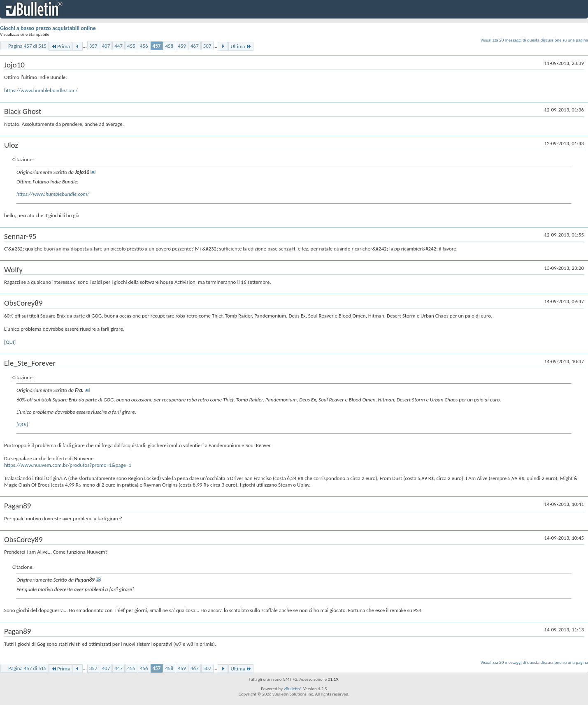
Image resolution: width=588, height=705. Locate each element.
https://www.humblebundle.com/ (41, 90)
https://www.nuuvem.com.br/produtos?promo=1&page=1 (68, 465)
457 (157, 46)
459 (182, 46)
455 (131, 46)
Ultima (241, 46)
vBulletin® (293, 689)
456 (144, 46)
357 (93, 46)
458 (169, 46)
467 (195, 46)
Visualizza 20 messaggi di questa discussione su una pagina (534, 40)
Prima (60, 46)
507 (207, 46)
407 (106, 46)
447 (119, 46)
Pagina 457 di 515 (27, 46)
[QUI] (10, 342)
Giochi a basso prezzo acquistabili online (48, 28)
